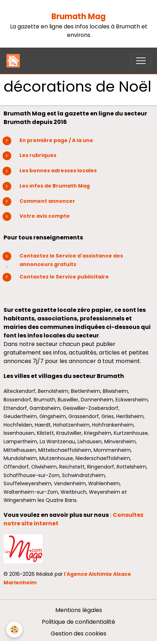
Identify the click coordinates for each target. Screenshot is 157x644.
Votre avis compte (45, 216)
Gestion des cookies (78, 634)
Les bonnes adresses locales (58, 171)
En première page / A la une (56, 140)
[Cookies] (14, 630)
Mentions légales (79, 610)
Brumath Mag (78, 17)
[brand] (15, 61)
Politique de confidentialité (78, 622)
